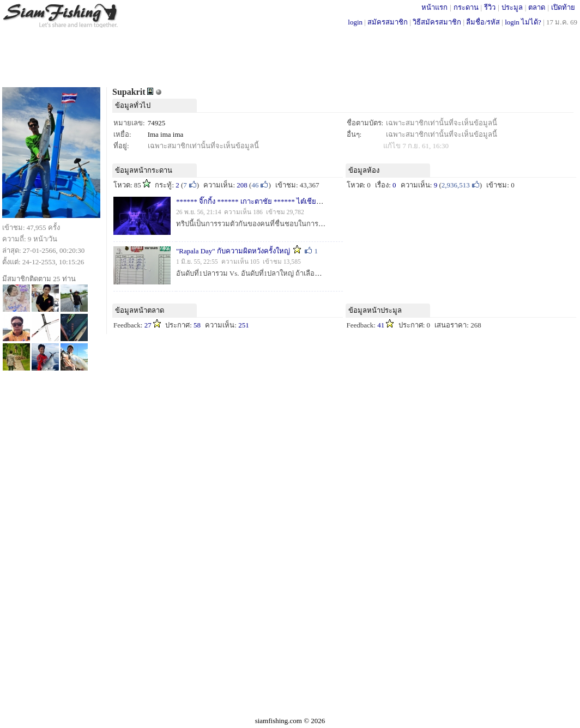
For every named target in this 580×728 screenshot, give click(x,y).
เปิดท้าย (563, 7)
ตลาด (537, 7)
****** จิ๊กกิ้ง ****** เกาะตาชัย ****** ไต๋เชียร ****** (260, 201)
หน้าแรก (434, 7)
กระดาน (466, 7)
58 (197, 325)
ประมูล (512, 7)
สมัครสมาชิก (388, 22)
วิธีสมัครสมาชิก (437, 22)
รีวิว (490, 7)
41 (381, 325)
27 (148, 325)
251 (244, 325)
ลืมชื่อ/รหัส (483, 22)
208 (242, 185)
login (355, 22)
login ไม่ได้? (523, 22)
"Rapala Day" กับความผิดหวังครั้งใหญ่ (234, 251)
